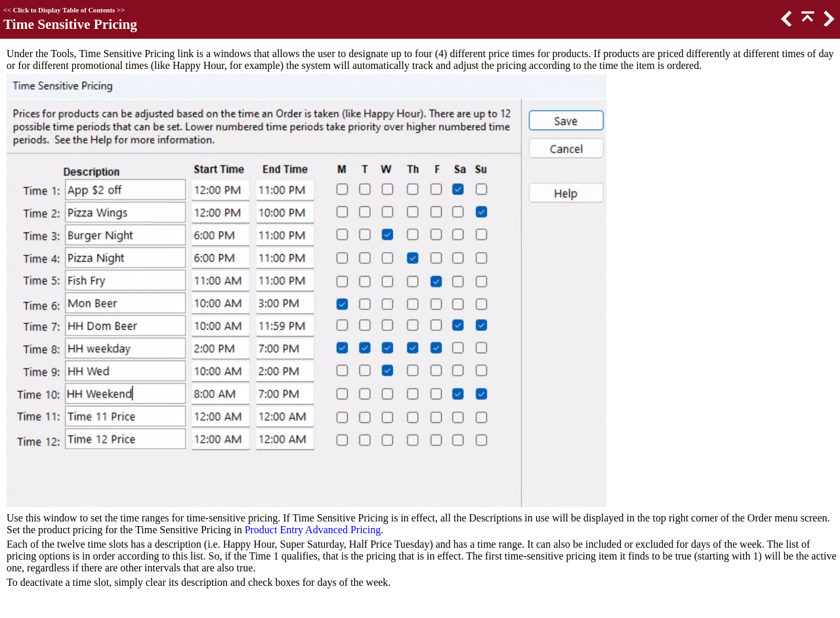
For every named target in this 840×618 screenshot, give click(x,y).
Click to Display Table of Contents (64, 10)
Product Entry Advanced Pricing (313, 530)
